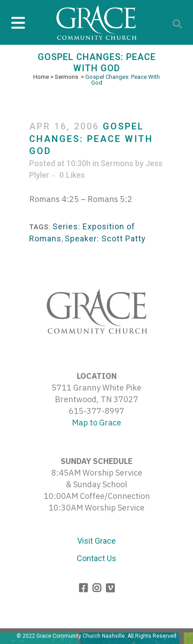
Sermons (66, 77)
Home (41, 77)
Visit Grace (96, 541)
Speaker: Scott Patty (105, 238)
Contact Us (96, 558)
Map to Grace (96, 423)
